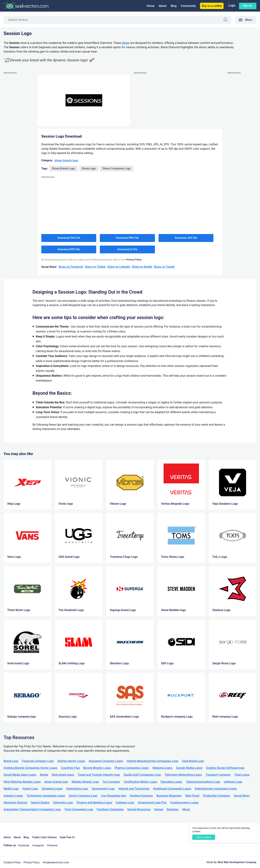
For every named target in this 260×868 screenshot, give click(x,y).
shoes (126, 43)
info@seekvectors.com (56, 862)
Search (227, 20)
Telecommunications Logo (203, 782)
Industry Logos (13, 796)
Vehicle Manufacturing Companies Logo (152, 761)
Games (159, 809)
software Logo (233, 782)
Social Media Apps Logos (20, 775)
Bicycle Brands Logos (97, 768)
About (163, 6)
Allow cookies (204, 837)
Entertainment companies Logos (216, 789)
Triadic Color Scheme (44, 837)
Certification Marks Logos (140, 782)
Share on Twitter (95, 267)
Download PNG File (127, 238)
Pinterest (52, 846)
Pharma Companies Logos (132, 768)
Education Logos (171, 782)
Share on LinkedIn (119, 267)
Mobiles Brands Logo (85, 782)
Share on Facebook (71, 267)
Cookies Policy (12, 862)
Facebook (24, 846)
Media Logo (11, 789)
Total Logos (242, 775)
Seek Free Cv (67, 837)
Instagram (38, 846)
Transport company (218, 775)
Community (188, 6)
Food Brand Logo (193, 761)
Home (150, 6)
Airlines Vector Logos (71, 761)
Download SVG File (69, 238)
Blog (174, 6)
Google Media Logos (189, 768)
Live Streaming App (113, 796)
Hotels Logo (30, 789)
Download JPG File (186, 238)
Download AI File (127, 249)
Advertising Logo (77, 789)
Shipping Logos (162, 768)
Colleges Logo (125, 803)
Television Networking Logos (183, 775)
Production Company (216, 796)
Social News (242, 796)
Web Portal (192, 796)
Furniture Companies (110, 809)
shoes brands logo (66, 160)
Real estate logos (63, 775)
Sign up (247, 6)
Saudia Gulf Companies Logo (142, 775)
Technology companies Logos (46, 796)
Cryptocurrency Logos (184, 803)
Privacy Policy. (134, 259)
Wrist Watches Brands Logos (22, 782)
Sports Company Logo (83, 796)
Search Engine (40, 803)
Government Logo (103, 789)
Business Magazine (169, 796)
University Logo (63, 803)
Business (173, 809)
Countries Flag (70, 768)
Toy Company (111, 782)
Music (186, 809)
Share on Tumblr (164, 267)
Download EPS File (69, 249)
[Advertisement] (18, 129)
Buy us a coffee (212, 6)
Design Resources (139, 809)
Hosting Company (141, 796)
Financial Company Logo (38, 761)
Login (232, 6)
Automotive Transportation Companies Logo (32, 809)
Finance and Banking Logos (94, 803)
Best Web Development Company (237, 862)
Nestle (44, 775)
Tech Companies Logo (79, 809)
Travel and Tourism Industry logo (99, 775)
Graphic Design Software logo (225, 768)
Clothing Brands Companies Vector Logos (31, 768)
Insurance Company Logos (106, 761)
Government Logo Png (152, 803)
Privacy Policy (32, 862)
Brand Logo (11, 761)
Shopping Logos (52, 789)
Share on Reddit (142, 267)
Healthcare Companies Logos (172, 789)
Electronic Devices (15, 803)
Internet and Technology (134, 789)
